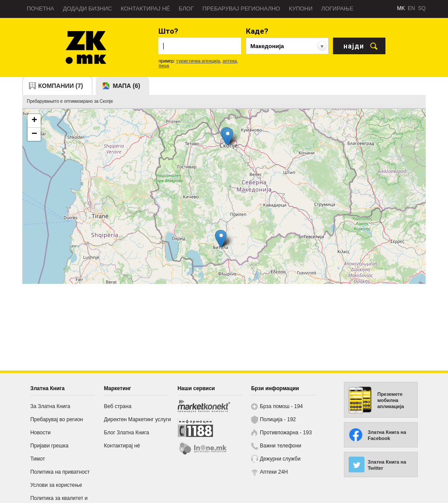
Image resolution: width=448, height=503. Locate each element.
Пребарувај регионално (241, 9)
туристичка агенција (198, 61)
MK (401, 8)
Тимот (38, 459)
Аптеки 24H (274, 472)
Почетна (40, 9)
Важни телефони (281, 446)
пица (164, 66)
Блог (186, 9)
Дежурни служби (280, 459)
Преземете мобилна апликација (390, 400)
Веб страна (117, 406)
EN (411, 8)
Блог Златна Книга (126, 433)
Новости (40, 433)
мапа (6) (127, 86)
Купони (301, 9)
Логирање (337, 9)
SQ (422, 8)
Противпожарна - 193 (286, 433)
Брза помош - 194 (281, 406)
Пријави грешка (49, 446)
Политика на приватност (60, 472)
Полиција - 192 (278, 419)
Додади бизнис (87, 9)
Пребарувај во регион (57, 419)
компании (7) (61, 86)
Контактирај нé (145, 9)
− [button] (34, 134)
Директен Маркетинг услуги (137, 419)
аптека (230, 61)
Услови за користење (56, 485)
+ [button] (34, 121)
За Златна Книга (50, 406)
